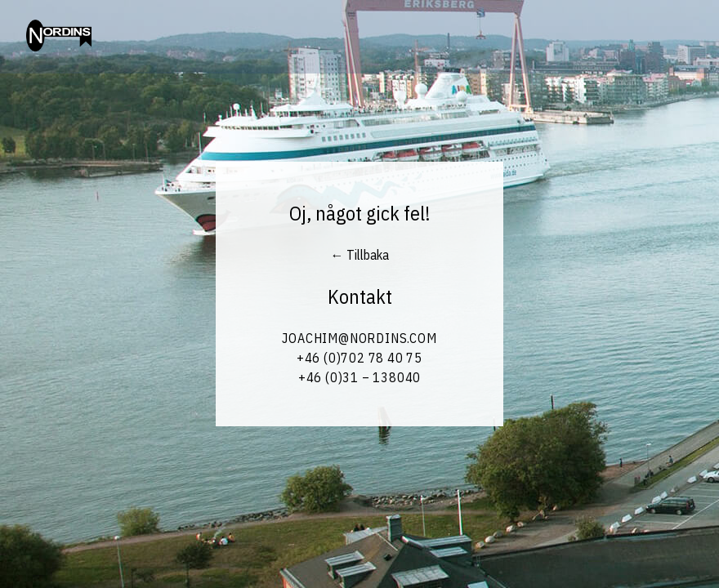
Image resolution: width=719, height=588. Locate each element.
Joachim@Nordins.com (359, 338)
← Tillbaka (360, 255)
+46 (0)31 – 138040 (359, 377)
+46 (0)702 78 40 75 (359, 358)
